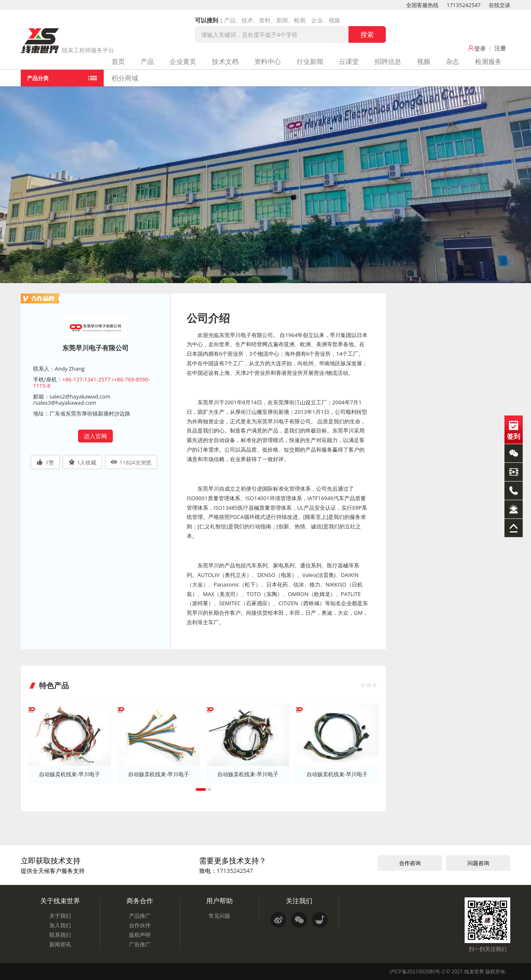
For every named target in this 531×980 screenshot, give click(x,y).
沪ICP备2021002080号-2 (417, 971)
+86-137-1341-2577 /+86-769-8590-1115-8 (91, 383)
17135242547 (464, 5)
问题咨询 (478, 863)
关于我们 (60, 915)
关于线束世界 (60, 900)
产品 (147, 61)
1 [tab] (201, 789)
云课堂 (349, 61)
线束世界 (474, 971)
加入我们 (60, 925)
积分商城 (125, 78)
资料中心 (268, 61)
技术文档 (225, 61)
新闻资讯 (60, 944)
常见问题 (219, 915)
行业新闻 (310, 61)
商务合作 (140, 900)
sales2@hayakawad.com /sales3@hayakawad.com (72, 400)
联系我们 (60, 934)
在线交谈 (499, 5)
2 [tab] (209, 789)
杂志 (453, 61)
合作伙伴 (140, 925)
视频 (424, 61)
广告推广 (140, 944)
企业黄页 (183, 61)
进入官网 (95, 436)
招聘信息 (388, 61)
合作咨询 (410, 863)
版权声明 (140, 934)
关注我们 (299, 900)
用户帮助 (219, 900)
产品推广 (140, 915)
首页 (118, 61)
